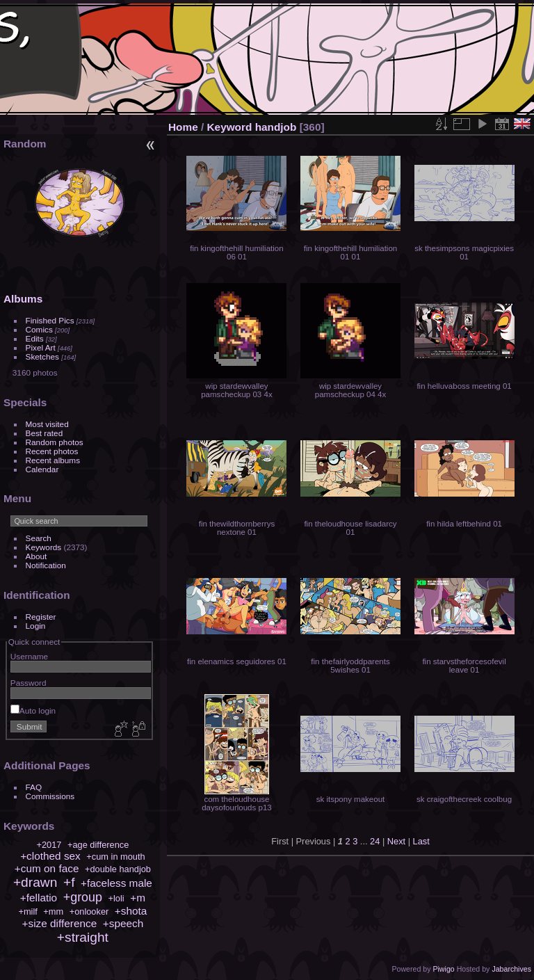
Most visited (47, 424)
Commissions (50, 796)
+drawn (35, 882)
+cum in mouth (115, 857)
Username (29, 656)
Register (41, 617)
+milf (27, 911)
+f (69, 882)
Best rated (44, 433)
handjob (276, 127)
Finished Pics (50, 320)
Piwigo (443, 969)
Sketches (42, 356)
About (37, 556)
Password (29, 683)
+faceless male (116, 883)
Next (396, 841)
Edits (35, 338)
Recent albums (53, 460)
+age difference (98, 845)
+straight (83, 937)
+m (138, 898)
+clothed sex (50, 856)
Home (183, 127)
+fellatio (39, 898)
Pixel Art (41, 347)
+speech (123, 923)
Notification (46, 565)
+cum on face (47, 868)
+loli (116, 898)
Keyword (230, 127)
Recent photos (52, 451)
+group (83, 897)
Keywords (44, 547)
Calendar (42, 469)
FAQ (34, 787)
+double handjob (118, 869)
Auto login (33, 710)
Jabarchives (511, 969)
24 (375, 841)
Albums (23, 299)
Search (39, 538)
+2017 (49, 845)
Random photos (55, 442)
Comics (39, 329)
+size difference (60, 923)
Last (421, 841)
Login (36, 626)
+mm (53, 911)
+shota (131, 911)
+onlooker (89, 911)
